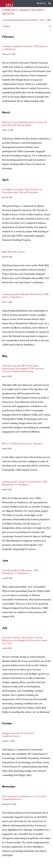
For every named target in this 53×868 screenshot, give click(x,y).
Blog (42, 20)
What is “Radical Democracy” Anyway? (22, 444)
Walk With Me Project (13, 252)
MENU (41, 4)
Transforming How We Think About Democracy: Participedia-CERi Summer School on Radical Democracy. (23, 369)
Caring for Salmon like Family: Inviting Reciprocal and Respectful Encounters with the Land (25, 641)
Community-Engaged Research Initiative (20, 20)
